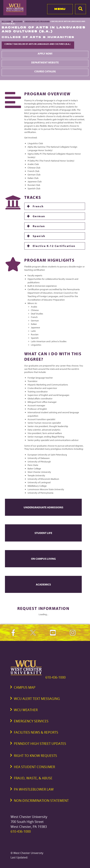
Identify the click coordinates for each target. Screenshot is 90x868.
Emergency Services (31, 721)
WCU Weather (26, 710)
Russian (39, 226)
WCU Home (6, 21)
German (39, 216)
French (38, 206)
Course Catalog (45, 71)
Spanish (39, 236)
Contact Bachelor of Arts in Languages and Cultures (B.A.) (38, 44)
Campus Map (25, 687)
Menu (60, 9)
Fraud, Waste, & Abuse (33, 778)
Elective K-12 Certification (54, 246)
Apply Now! (45, 54)
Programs (18, 21)
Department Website (45, 62)
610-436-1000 (55, 677)
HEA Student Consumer (34, 767)
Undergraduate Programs (37, 21)
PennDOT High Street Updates (40, 744)
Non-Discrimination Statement (41, 801)
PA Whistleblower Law (34, 789)
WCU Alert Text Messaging (37, 699)
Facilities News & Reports (36, 732)
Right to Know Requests (35, 756)
